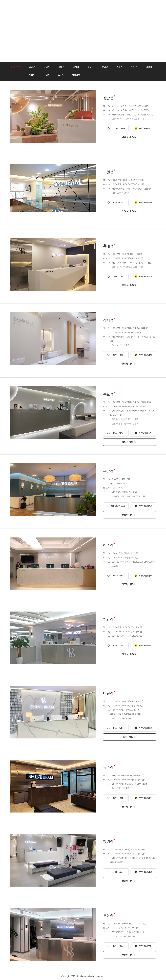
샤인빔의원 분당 (145, 506)
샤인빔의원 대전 (145, 728)
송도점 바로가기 (130, 442)
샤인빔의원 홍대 (145, 277)
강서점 (76, 67)
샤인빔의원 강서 (145, 355)
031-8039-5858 (118, 506)
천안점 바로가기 (130, 654)
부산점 (61, 75)
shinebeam (22, 6)
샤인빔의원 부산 (145, 946)
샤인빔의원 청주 (145, 576)
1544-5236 (118, 355)
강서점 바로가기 (130, 364)
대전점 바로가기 (130, 737)
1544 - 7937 (118, 872)
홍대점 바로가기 (130, 285)
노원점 (47, 67)
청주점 (120, 67)
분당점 (105, 67)
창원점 (47, 75)
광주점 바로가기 (130, 807)
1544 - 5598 (118, 277)
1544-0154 (118, 203)
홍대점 (61, 67)
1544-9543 (118, 728)
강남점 (32, 67)
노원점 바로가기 (130, 211)
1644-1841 (118, 798)
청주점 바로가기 (130, 585)
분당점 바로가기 (130, 515)
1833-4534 (118, 576)
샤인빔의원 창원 (145, 872)
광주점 (32, 75)
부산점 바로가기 (130, 955)
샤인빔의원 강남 (145, 129)
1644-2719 (118, 646)
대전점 (149, 67)
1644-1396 (118, 946)
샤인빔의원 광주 (145, 798)
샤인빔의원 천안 (145, 646)
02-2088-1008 (118, 129)
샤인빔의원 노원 (145, 203)
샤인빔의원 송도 (145, 433)
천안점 (134, 67)
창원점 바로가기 (130, 881)
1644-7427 (118, 433)
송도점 (90, 67)
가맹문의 (113, 6)
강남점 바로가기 (130, 137)
